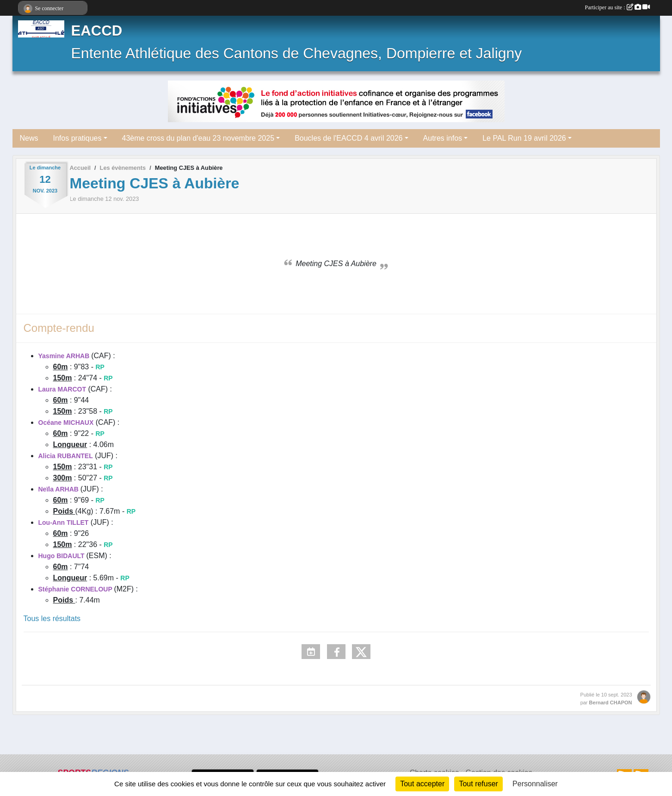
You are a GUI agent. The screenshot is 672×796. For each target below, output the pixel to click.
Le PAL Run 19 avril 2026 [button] (524, 138)
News (29, 138)
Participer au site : (617, 7)
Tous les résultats (52, 619)
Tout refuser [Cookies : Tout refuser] (478, 784)
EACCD (97, 31)
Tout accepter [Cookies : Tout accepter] (422, 784)
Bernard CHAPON (611, 703)
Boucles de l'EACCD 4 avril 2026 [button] (348, 138)
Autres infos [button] (443, 138)
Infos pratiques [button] (77, 138)
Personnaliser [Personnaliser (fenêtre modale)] (535, 784)
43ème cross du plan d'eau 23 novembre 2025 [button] (198, 138)
